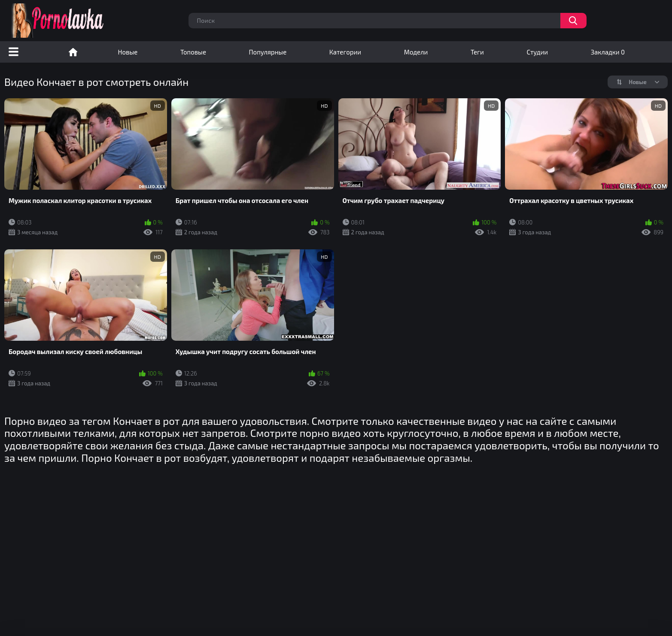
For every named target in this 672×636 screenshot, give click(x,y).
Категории (345, 52)
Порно (73, 52)
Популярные (268, 52)
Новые (128, 52)
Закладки (608, 52)
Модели (416, 52)
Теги (477, 52)
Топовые (193, 52)
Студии (537, 52)
